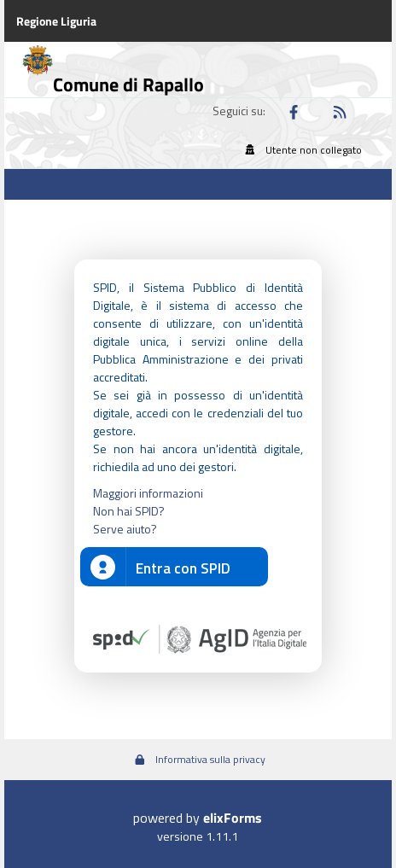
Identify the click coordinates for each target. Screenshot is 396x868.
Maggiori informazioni (148, 493)
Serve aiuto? (125, 529)
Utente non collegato (301, 150)
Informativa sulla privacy (198, 759)
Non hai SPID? (129, 511)
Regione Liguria (56, 21)
